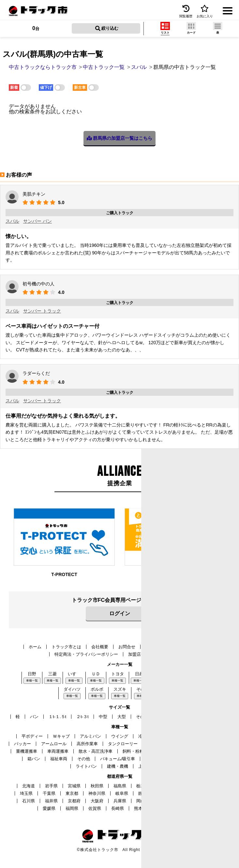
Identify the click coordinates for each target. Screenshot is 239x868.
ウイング (120, 736)
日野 (32, 674)
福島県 (120, 786)
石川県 (29, 801)
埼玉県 (26, 793)
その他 (84, 759)
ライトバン (86, 766)
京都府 (74, 801)
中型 (103, 717)
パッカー (22, 744)
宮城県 (74, 786)
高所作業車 (87, 744)
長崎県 (118, 808)
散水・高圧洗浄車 (96, 751)
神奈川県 (97, 793)
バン (34, 717)
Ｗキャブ (61, 736)
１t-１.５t (57, 717)
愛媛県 (49, 808)
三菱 (52, 674)
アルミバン (90, 736)
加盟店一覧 (139, 654)
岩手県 (51, 786)
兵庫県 (120, 801)
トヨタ (118, 674)
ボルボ (97, 689)
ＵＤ (96, 674)
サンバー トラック (42, 311)
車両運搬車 (58, 751)
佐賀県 (95, 808)
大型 (122, 717)
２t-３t (82, 717)
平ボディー (32, 736)
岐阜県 (122, 793)
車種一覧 (32, 681)
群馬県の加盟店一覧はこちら (120, 138)
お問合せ (127, 647)
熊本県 (140, 808)
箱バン (34, 759)
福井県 (51, 801)
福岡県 (72, 808)
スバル (12, 221)
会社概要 (100, 647)
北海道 (29, 786)
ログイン (120, 613)
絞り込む (107, 28)
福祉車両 (59, 759)
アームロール (54, 744)
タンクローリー (123, 744)
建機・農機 (118, 766)
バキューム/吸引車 (118, 759)
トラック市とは (66, 647)
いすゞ (74, 674)
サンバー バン (37, 221)
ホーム (35, 647)
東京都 (72, 793)
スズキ (120, 689)
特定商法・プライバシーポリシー (86, 654)
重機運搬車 (27, 751)
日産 (139, 674)
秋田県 (97, 786)
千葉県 (49, 793)
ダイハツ (72, 689)
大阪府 (97, 801)
